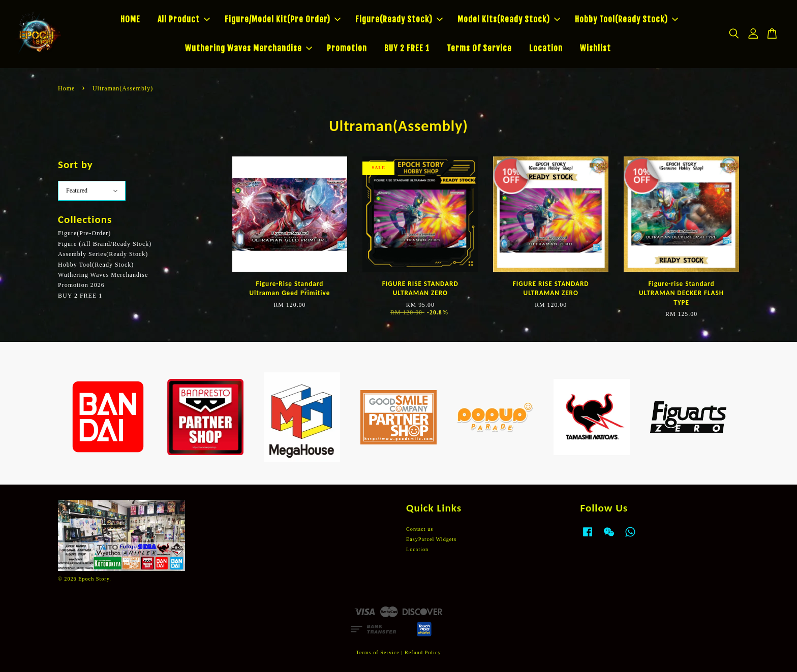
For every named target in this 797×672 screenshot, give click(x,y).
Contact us (420, 529)
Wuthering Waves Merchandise (249, 48)
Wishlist (595, 48)
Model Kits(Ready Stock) (509, 19)
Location (546, 48)
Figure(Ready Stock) (399, 19)
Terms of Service (377, 652)
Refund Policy (423, 652)
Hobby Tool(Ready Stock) (626, 19)
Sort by (75, 165)
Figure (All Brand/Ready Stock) (105, 244)
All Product (184, 19)
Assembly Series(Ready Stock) (103, 254)
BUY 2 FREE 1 (407, 48)
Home (66, 88)
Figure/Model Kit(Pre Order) (283, 19)
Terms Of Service (479, 48)
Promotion (347, 48)
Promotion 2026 (81, 285)
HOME (130, 19)
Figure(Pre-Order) (84, 233)
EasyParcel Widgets (431, 539)
